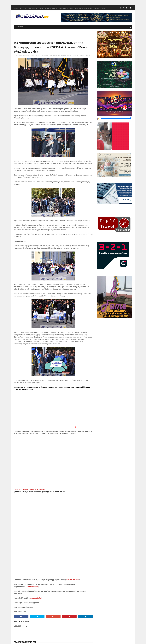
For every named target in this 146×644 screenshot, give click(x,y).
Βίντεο (39, 56)
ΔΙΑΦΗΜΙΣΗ (23, 8)
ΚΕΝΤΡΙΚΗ (19, 27)
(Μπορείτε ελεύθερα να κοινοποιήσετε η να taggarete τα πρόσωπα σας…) (41, 492)
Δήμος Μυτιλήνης (47, 56)
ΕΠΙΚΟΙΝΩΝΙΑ (79, 8)
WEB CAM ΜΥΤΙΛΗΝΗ (100, 8)
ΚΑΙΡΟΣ (53, 8)
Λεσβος (69, 56)
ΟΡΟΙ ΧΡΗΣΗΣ (88, 8)
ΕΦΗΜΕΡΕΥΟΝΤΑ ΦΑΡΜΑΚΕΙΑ (65, 8)
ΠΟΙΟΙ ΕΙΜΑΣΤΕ (33, 8)
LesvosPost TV (86, 56)
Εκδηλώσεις (57, 56)
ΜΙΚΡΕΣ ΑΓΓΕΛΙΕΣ (44, 8)
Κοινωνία (64, 56)
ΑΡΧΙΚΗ (16, 8)
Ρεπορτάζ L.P (76, 56)
